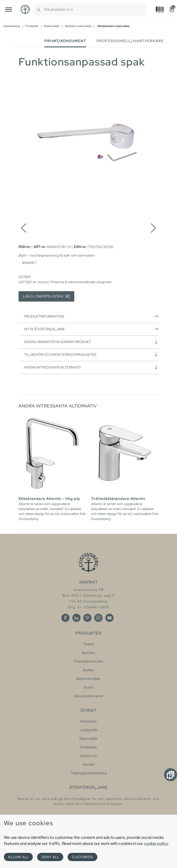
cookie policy (156, 843)
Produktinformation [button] (91, 316)
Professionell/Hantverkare (130, 41)
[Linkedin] (76, 618)
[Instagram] (98, 618)
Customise (82, 857)
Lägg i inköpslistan (46, 296)
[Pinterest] (87, 618)
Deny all (50, 857)
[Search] (39, 9)
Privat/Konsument (65, 41)
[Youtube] (109, 618)
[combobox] (95, 9)
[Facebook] (65, 618)
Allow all (18, 857)
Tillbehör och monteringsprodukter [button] (91, 355)
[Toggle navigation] (9, 9)
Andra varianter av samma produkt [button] (91, 342)
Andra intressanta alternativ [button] (91, 367)
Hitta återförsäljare (91, 329)
